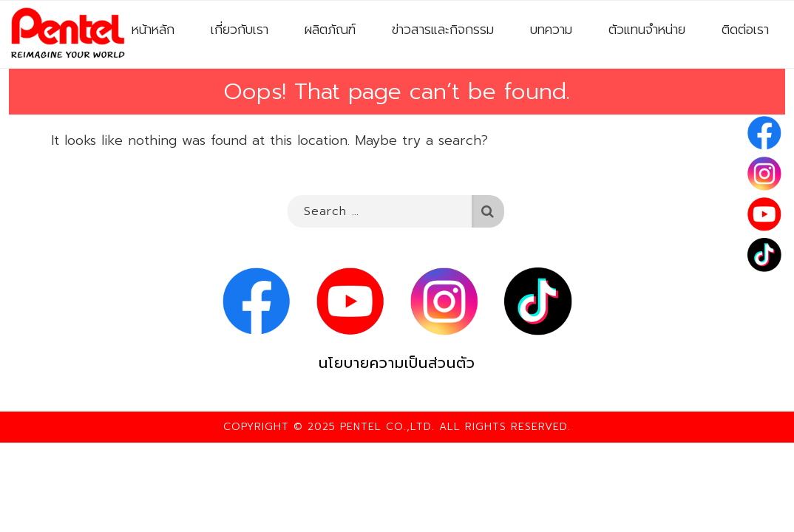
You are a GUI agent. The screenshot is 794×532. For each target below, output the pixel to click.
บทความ (551, 30)
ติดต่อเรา (745, 30)
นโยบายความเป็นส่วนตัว (397, 363)
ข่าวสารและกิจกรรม (443, 30)
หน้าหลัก (153, 30)
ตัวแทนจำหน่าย (647, 30)
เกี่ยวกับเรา (240, 30)
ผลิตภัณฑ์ (330, 30)
